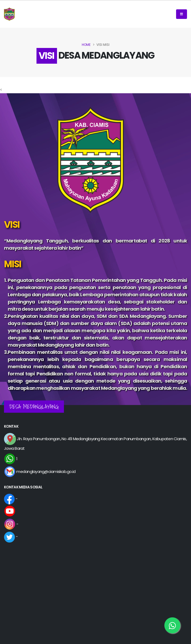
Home (86, 45)
